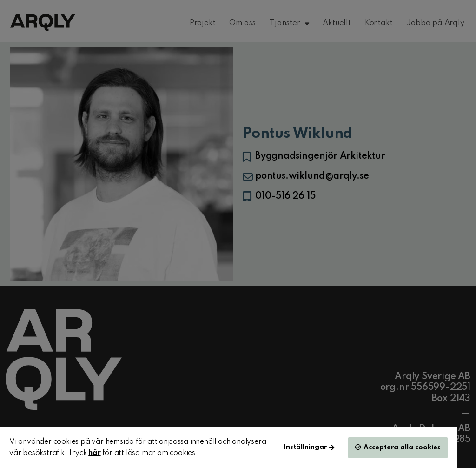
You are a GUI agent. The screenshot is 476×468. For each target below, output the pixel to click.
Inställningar (305, 447)
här (94, 453)
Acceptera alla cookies (402, 448)
